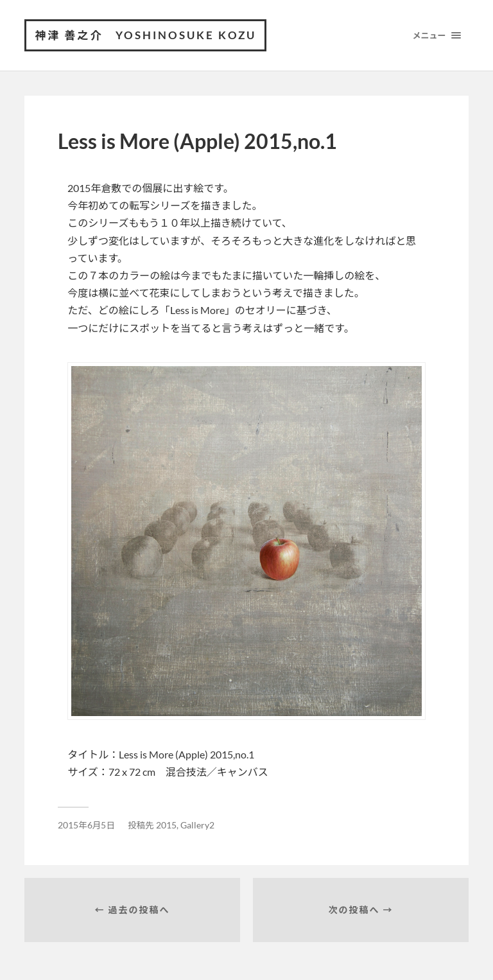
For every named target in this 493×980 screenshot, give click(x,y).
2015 (166, 825)
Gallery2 (197, 825)
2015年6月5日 (86, 825)
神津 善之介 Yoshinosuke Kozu (145, 35)
